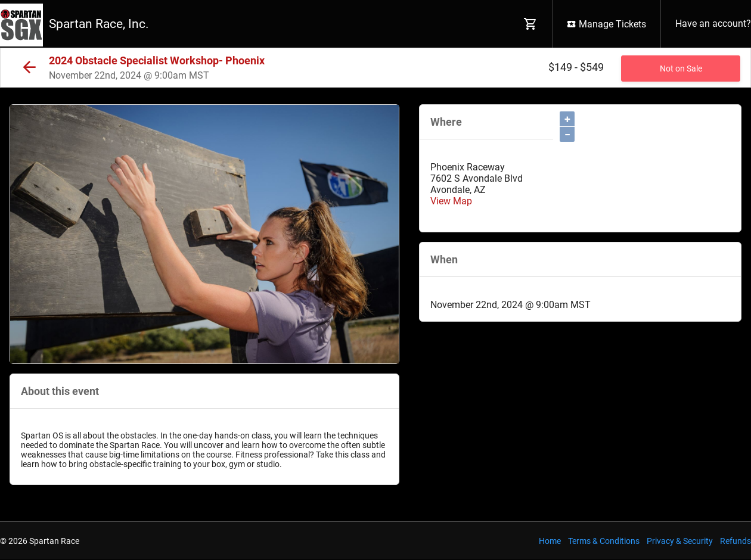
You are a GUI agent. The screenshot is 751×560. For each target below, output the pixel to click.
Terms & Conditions (604, 541)
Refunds (736, 541)
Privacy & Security (680, 541)
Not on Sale (681, 69)
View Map (451, 201)
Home (550, 541)
